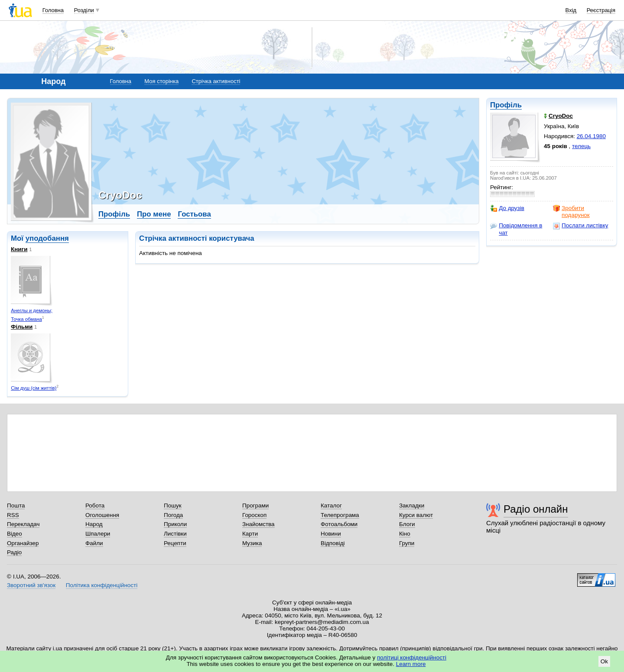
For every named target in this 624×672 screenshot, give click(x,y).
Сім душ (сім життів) (34, 388)
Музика (252, 543)
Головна (53, 10)
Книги (19, 249)
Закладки (412, 506)
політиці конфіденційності (412, 657)
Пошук (173, 506)
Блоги (407, 524)
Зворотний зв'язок (31, 585)
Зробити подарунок (571, 212)
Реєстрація (601, 10)
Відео (15, 534)
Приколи (175, 524)
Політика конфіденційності (102, 585)
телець (581, 146)
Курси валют (416, 515)
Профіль (506, 105)
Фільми (22, 327)
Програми (255, 506)
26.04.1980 (591, 136)
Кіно (405, 534)
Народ (94, 524)
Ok (604, 661)
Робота (95, 506)
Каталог (331, 506)
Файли (94, 543)
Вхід (571, 10)
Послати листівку (580, 226)
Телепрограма (340, 515)
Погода (173, 515)
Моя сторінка (161, 81)
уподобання (47, 238)
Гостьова (194, 214)
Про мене (154, 214)
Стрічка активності (216, 81)
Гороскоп (254, 515)
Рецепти (175, 543)
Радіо (14, 552)
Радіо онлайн (536, 509)
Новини (331, 534)
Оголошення (102, 515)
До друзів (507, 208)
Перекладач (23, 524)
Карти (250, 534)
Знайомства (258, 524)
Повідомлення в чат (516, 229)
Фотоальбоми (339, 524)
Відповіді (333, 543)
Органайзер (23, 543)
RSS (13, 515)
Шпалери (98, 534)
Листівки (175, 534)
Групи (407, 543)
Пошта (16, 506)
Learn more (411, 664)
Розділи (84, 10)
